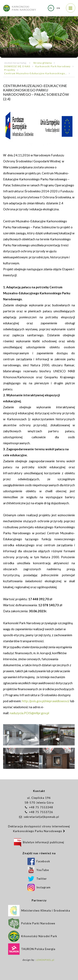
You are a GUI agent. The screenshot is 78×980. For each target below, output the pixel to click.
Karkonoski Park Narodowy (53, 66)
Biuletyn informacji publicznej (39, 842)
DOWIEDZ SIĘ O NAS (17, 66)
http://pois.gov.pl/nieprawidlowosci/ (46, 701)
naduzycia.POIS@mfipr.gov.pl (29, 713)
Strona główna (43, 63)
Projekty (10, 70)
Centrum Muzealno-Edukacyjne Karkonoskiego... (35, 73)
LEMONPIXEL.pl (45, 960)
